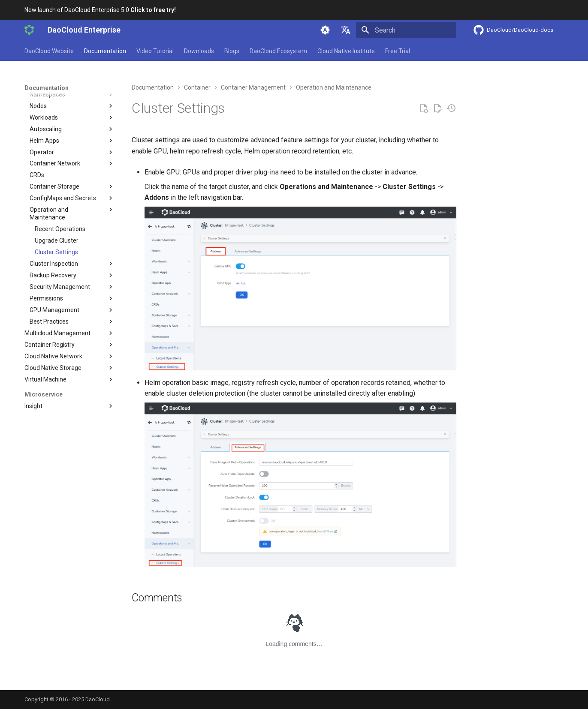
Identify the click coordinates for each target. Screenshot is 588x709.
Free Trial (398, 51)
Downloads (199, 51)
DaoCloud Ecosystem (278, 51)
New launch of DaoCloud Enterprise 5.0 (100, 10)
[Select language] (346, 30)
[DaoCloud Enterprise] (29, 30)
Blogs (232, 51)
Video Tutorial (155, 51)
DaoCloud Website (49, 51)
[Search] (406, 30)
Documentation (105, 51)
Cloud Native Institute (346, 51)
